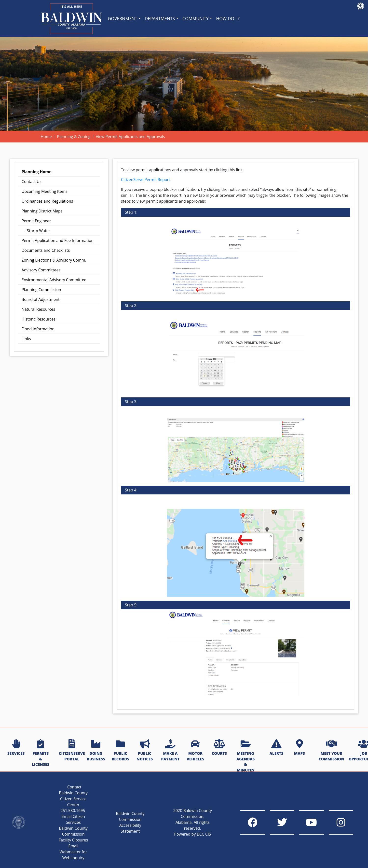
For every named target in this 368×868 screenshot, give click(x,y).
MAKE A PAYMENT (170, 750)
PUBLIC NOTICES (145, 750)
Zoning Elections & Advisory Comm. (54, 260)
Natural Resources (38, 309)
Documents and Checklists (46, 250)
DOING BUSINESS (96, 750)
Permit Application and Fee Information (58, 240)
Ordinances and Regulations (47, 201)
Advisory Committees (41, 270)
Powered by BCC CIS (192, 834)
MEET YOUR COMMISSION (331, 750)
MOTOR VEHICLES (195, 750)
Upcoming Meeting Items (45, 191)
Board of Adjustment (41, 299)
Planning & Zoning (74, 137)
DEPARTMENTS (160, 18)
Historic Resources (39, 319)
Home (46, 137)
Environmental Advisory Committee (54, 280)
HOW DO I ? (228, 18)
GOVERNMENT (123, 18)
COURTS (219, 748)
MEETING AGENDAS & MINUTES (245, 756)
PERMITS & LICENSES (41, 753)
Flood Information (38, 329)
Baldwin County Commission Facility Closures (73, 834)
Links (26, 339)
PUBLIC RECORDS (120, 750)
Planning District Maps (42, 211)
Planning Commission (41, 290)
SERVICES (16, 748)
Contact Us (32, 182)
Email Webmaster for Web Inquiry (73, 852)
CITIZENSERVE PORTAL (72, 750)
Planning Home (37, 172)
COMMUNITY (196, 18)
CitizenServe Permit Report (146, 180)
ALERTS (276, 748)
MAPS (300, 748)
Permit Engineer (36, 221)
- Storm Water (36, 231)
